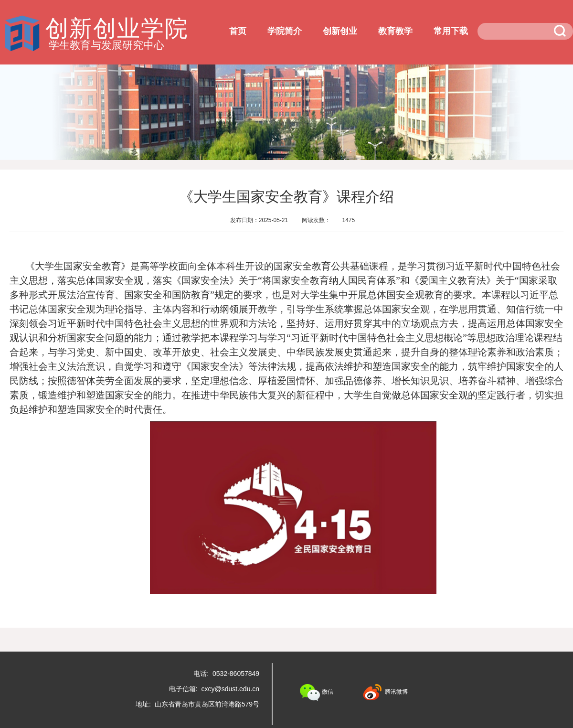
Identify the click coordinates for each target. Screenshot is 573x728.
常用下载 (451, 31)
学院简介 (285, 31)
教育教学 (395, 31)
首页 (238, 31)
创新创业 (340, 31)
